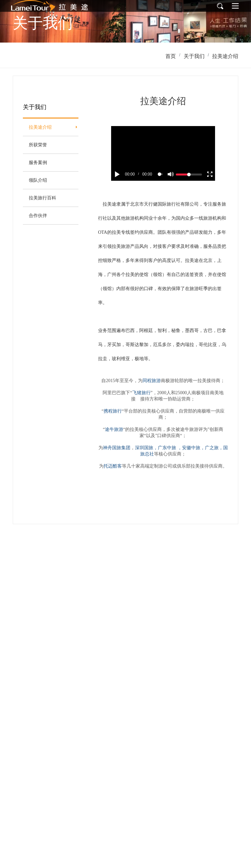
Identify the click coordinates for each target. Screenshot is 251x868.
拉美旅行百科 (42, 198)
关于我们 (194, 56)
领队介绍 (38, 180)
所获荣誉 (38, 145)
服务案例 (38, 162)
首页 (171, 56)
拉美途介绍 (225, 56)
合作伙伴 (38, 215)
